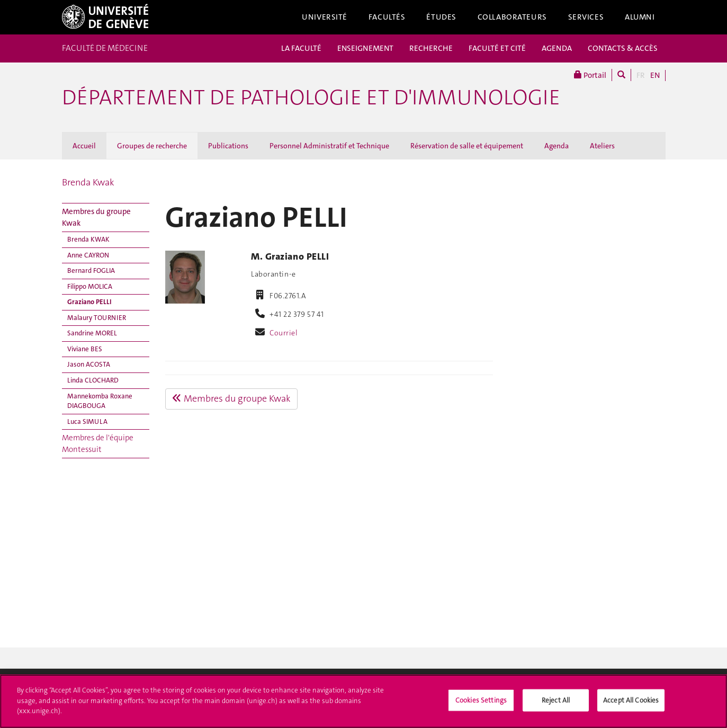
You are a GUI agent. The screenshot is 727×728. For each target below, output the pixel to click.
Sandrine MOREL (92, 333)
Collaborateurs (512, 17)
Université (325, 17)
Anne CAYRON (88, 255)
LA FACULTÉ (301, 48)
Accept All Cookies (631, 703)
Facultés (387, 17)
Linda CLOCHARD (93, 380)
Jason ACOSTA (89, 364)
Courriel (284, 333)
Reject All (556, 703)
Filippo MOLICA (90, 286)
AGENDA (557, 48)
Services (586, 17)
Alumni (640, 17)
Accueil (84, 146)
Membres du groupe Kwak (96, 217)
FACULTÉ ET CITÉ (497, 48)
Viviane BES (85, 349)
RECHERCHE (431, 48)
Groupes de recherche (152, 146)
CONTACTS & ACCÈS (623, 48)
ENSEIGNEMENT (365, 48)
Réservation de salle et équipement (467, 146)
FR (641, 75)
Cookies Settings (481, 703)
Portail (590, 75)
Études (441, 17)
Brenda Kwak (88, 182)
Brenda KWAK (88, 239)
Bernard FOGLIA (91, 270)
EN (655, 75)
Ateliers (602, 146)
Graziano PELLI (89, 302)
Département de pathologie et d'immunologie (311, 97)
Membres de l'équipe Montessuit (98, 443)
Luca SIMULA (87, 421)
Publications (228, 146)
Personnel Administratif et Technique (329, 146)
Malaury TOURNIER (97, 318)
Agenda (557, 146)
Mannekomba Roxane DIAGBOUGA (100, 401)
